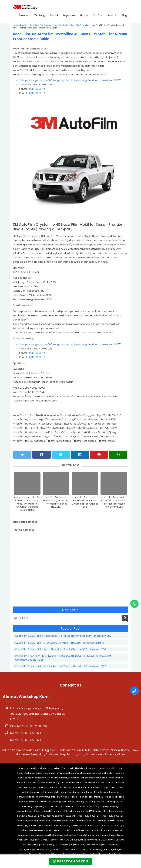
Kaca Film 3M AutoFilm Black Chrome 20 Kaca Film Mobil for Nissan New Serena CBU (114, 502)
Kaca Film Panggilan (80, 25)
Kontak (112, 15)
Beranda (24, 15)
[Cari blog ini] (67, 618)
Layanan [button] (69, 15)
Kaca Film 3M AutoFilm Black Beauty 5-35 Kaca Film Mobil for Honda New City (56, 502)
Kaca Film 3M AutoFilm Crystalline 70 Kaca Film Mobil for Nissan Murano (60, 643)
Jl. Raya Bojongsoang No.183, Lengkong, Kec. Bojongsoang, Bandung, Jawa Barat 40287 (70, 80)
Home (16, 25)
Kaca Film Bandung (43, 25)
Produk (54, 15)
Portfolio (98, 15)
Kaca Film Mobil (61, 25)
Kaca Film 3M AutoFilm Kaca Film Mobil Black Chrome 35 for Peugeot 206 (85, 502)
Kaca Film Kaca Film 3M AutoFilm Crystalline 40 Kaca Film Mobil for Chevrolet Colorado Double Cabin (27, 504)
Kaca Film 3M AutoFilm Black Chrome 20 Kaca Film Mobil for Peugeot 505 (61, 666)
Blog (124, 15)
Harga (84, 15)
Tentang (40, 15)
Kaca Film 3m (26, 25)
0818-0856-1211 (38, 89)
